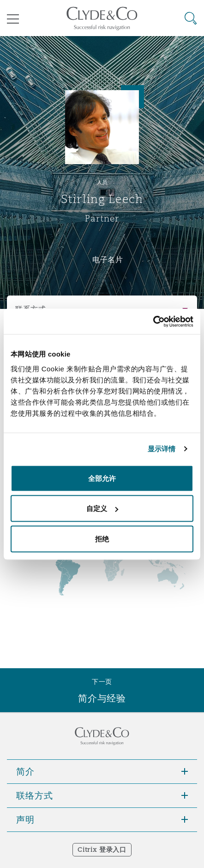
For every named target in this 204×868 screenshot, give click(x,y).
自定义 (102, 508)
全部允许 (102, 478)
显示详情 (162, 449)
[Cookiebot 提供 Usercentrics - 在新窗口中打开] (153, 321)
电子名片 (108, 259)
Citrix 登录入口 (102, 850)
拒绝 (102, 539)
